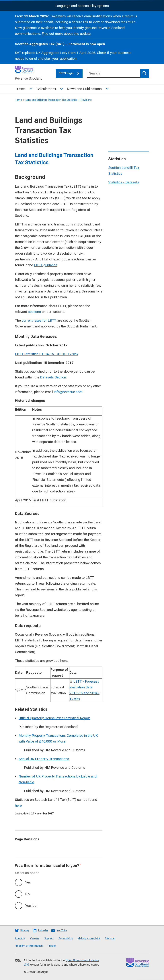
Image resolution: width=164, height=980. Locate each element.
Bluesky (25, 930)
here (18, 805)
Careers (35, 938)
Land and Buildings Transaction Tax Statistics (51, 100)
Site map (110, 938)
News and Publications (84, 89)
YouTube (62, 930)
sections (34, 312)
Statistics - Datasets (124, 182)
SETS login (71, 73)
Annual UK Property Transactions (44, 759)
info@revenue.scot (68, 392)
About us (20, 938)
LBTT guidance (46, 265)
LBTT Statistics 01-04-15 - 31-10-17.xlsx (47, 354)
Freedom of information (29, 946)
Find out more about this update (66, 34)
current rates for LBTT (39, 320)
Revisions (86, 100)
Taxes (21, 89)
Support (49, 938)
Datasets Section (53, 377)
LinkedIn (43, 930)
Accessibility (66, 938)
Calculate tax (46, 89)
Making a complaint (89, 938)
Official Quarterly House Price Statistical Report (54, 718)
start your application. (61, 59)
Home (18, 100)
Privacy (52, 946)
